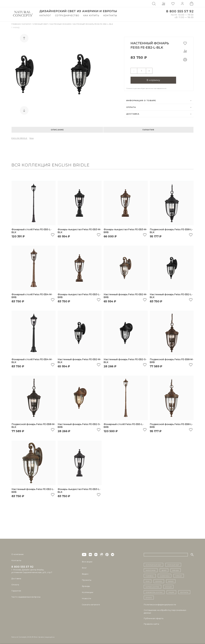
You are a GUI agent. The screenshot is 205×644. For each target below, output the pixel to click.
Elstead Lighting (152, 586)
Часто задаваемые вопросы (26, 597)
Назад (15, 27)
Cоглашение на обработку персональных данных (165, 611)
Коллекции (87, 592)
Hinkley (179, 575)
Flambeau (150, 575)
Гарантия (148, 130)
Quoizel (159, 581)
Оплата (131, 107)
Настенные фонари (61, 24)
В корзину (153, 80)
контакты (184, 592)
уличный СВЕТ (173, 564)
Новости (86, 598)
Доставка (133, 114)
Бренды (86, 586)
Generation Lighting (154, 592)
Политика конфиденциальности (160, 604)
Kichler (168, 586)
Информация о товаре (141, 100)
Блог (84, 567)
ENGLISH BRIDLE (19, 138)
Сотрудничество (67, 16)
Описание (57, 130)
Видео (85, 574)
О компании (17, 554)
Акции (171, 592)
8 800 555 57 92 (180, 11)
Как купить (91, 16)
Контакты (110, 16)
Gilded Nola (165, 575)
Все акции (87, 561)
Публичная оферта (154, 618)
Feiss (32, 138)
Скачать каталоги (91, 604)
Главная (16, 24)
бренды (176, 570)
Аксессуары (151, 570)
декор (164, 570)
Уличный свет (41, 24)
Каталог (45, 16)
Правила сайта (151, 624)
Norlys (171, 581)
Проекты (86, 580)
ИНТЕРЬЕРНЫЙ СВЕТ (153, 564)
